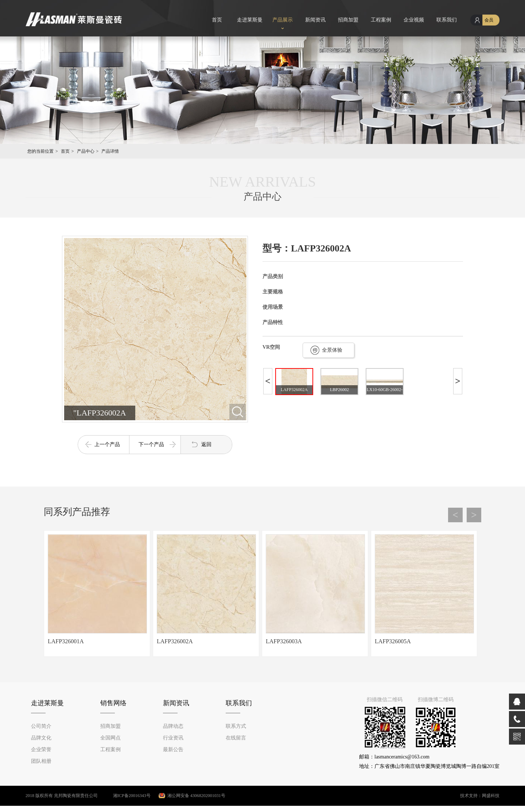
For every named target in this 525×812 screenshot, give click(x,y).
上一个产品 (107, 444)
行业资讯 (173, 738)
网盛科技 (491, 796)
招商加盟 (348, 20)
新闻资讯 (315, 20)
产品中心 (86, 151)
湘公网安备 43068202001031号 (196, 796)
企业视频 (414, 20)
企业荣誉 (41, 749)
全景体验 (332, 350)
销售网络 (113, 703)
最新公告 (173, 749)
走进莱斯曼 (250, 20)
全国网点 (110, 738)
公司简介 (41, 726)
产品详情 (110, 151)
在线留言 (236, 738)
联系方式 (236, 726)
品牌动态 (173, 726)
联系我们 (447, 20)
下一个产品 (151, 444)
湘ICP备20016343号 (125, 796)
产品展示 (283, 20)
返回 (206, 444)
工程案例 (381, 20)
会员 (489, 20)
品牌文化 (41, 738)
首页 (217, 20)
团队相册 (41, 761)
